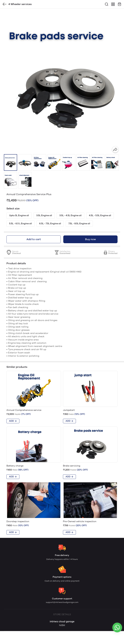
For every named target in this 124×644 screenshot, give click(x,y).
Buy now (90, 239)
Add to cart (34, 239)
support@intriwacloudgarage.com (62, 602)
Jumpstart (69, 410)
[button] (10, 162)
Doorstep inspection (18, 521)
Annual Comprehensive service (24, 410)
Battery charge (15, 466)
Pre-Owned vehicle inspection (80, 521)
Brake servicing (72, 466)
